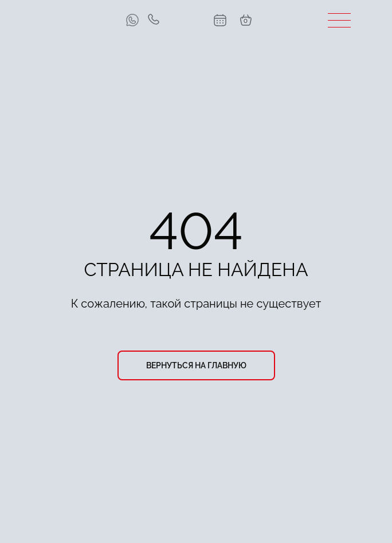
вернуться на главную (196, 365)
